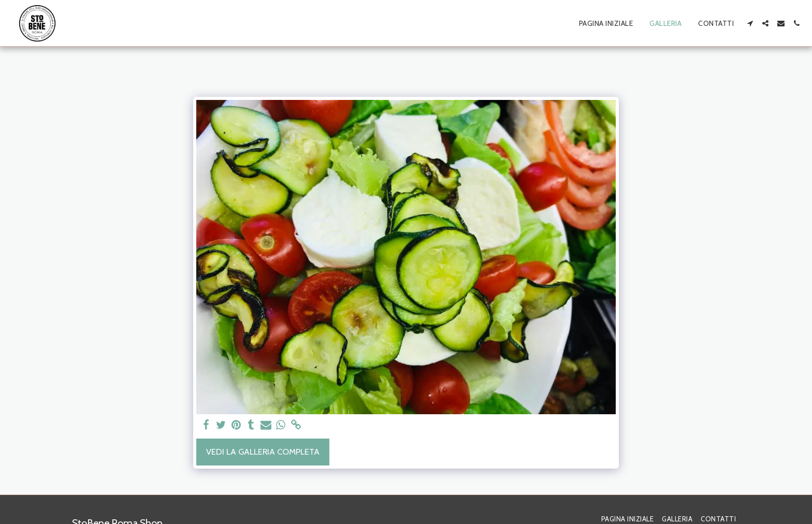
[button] (750, 23)
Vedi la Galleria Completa (263, 452)
